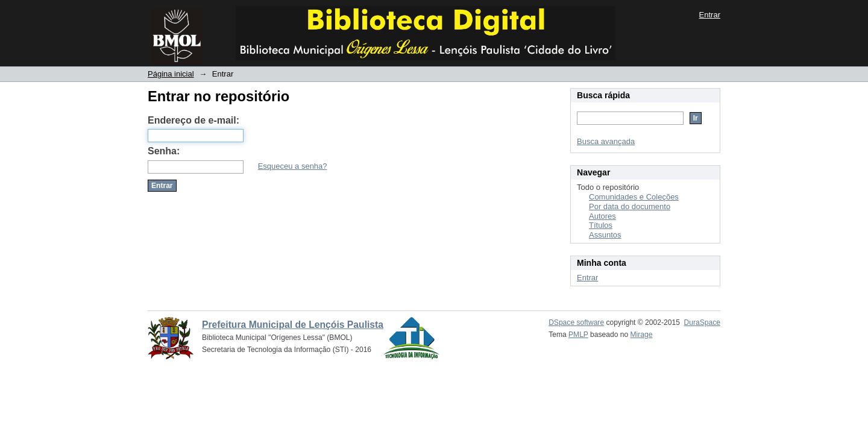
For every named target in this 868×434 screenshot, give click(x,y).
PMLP (578, 335)
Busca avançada (606, 141)
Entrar (710, 15)
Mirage (642, 335)
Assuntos (605, 235)
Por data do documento (630, 206)
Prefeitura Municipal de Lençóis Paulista (293, 325)
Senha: (164, 151)
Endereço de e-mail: (193, 120)
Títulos (601, 225)
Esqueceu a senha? (293, 166)
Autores (602, 216)
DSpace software (576, 322)
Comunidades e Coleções (634, 197)
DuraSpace (702, 322)
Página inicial (171, 74)
